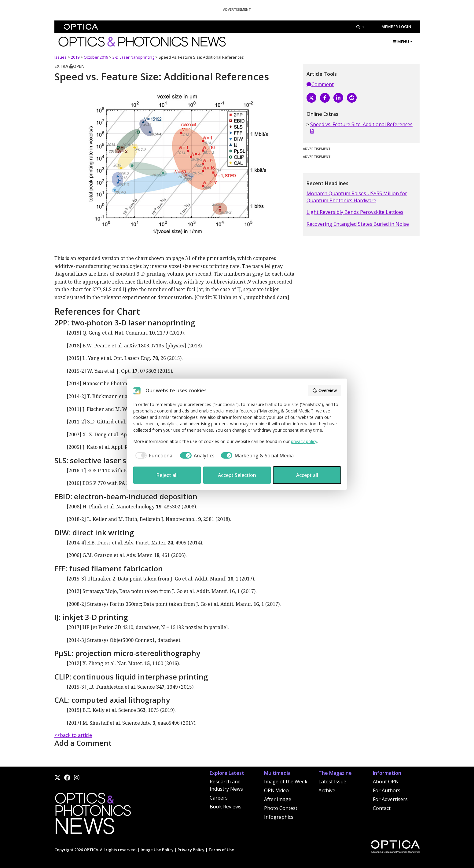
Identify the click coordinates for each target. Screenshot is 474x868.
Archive (327, 790)
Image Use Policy (157, 850)
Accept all (307, 475)
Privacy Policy (191, 850)
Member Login (396, 27)
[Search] (360, 27)
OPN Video (276, 790)
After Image (278, 799)
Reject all (167, 475)
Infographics (279, 817)
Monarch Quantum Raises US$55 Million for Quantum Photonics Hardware (357, 197)
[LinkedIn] (338, 98)
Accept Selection (237, 475)
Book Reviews (226, 807)
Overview (325, 390)
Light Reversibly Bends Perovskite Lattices (355, 212)
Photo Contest (281, 808)
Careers (219, 798)
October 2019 (96, 57)
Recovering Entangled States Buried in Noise (358, 224)
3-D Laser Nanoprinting (133, 57)
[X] (311, 98)
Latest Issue (332, 782)
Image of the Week (286, 782)
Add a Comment (83, 743)
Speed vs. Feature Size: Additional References (361, 127)
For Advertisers (390, 799)
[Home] (93, 815)
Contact (382, 808)
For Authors (387, 790)
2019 (75, 57)
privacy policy (304, 441)
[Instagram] (77, 778)
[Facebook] (325, 98)
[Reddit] (352, 98)
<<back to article (73, 735)
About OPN (386, 782)
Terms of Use (221, 850)
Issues (61, 57)
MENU (401, 42)
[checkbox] (154, 456)
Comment (320, 84)
